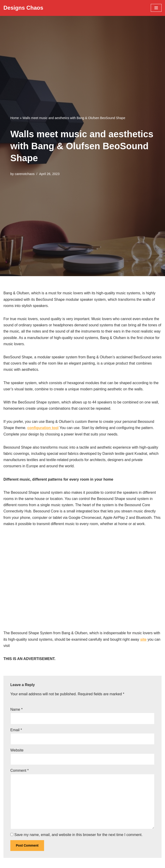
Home (15, 118)
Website (17, 750)
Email (16, 730)
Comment (20, 770)
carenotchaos (25, 174)
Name (16, 709)
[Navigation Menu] (156, 8)
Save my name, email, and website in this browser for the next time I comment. (78, 835)
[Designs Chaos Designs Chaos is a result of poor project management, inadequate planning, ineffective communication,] (23, 8)
